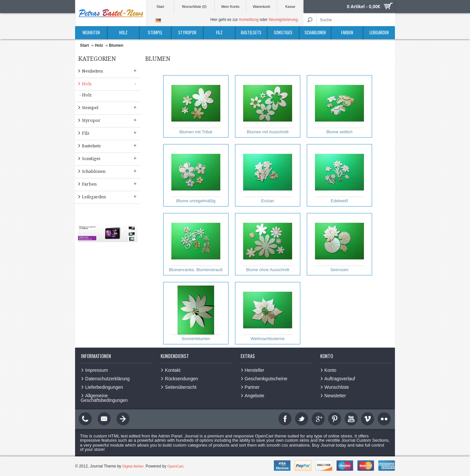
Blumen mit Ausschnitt (268, 107)
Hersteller (255, 370)
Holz (123, 32)
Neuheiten (91, 32)
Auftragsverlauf (340, 379)
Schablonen (315, 32)
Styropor (187, 32)
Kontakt (172, 370)
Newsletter (335, 396)
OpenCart (177, 466)
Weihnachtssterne (268, 313)
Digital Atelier (134, 466)
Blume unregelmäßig (196, 175)
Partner (252, 387)
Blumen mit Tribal (196, 107)
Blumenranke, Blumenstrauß (196, 244)
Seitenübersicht (181, 387)
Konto (330, 370)
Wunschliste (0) (194, 7)
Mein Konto (230, 7)
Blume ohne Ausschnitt (268, 244)
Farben (347, 32)
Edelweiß (339, 175)
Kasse (290, 7)
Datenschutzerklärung (107, 379)
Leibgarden (379, 32)
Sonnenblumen (196, 313)
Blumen (116, 45)
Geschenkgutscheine (266, 379)
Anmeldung (249, 20)
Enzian (268, 175)
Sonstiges (283, 32)
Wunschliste (337, 387)
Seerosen (339, 244)
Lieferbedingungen (104, 387)
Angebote (255, 396)
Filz (219, 32)
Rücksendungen (181, 379)
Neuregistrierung (283, 20)
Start (160, 7)
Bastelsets (251, 32)
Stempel (155, 32)
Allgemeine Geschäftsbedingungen (104, 398)
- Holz (86, 95)
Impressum (96, 370)
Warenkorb (261, 7)
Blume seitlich (339, 107)
